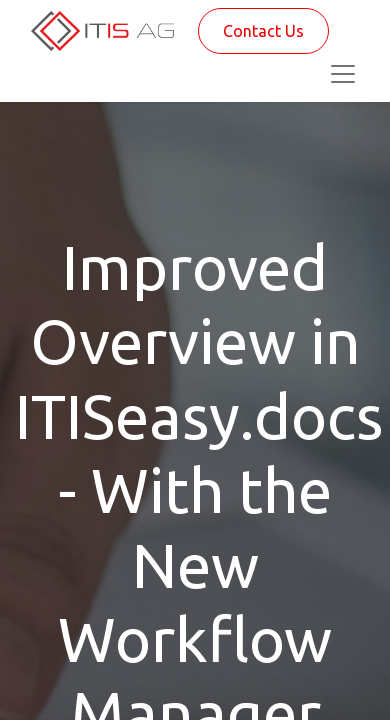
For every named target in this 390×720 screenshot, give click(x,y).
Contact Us (263, 31)
